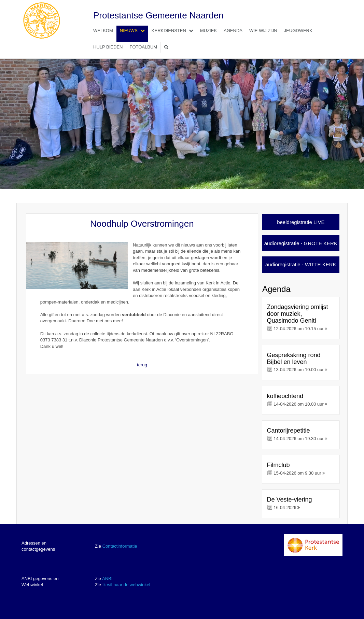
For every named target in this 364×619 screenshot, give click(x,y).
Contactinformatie (120, 546)
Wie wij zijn (263, 31)
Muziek (208, 31)
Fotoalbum (143, 47)
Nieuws (134, 31)
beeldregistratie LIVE (301, 222)
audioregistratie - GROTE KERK (301, 243)
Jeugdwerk (298, 31)
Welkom (103, 31)
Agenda (233, 31)
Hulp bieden (108, 47)
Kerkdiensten (174, 31)
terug (142, 365)
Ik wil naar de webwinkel (126, 585)
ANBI (107, 579)
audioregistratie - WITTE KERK (301, 264)
